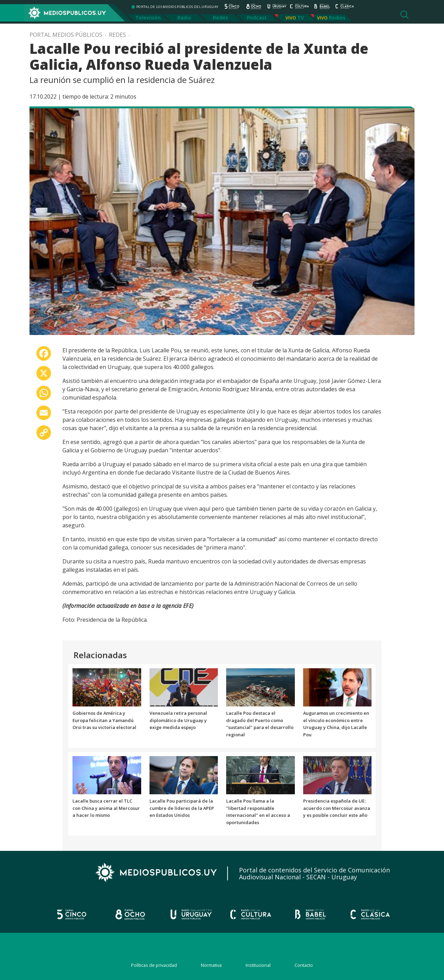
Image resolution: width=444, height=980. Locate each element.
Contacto (304, 965)
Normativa (211, 965)
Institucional (258, 965)
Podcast (257, 18)
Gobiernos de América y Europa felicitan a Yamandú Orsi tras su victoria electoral (104, 720)
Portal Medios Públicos (66, 35)
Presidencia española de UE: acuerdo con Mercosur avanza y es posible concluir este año (337, 808)
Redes (220, 18)
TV (301, 18)
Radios (337, 18)
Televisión (148, 18)
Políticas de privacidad (154, 965)
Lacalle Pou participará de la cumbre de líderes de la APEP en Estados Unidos (182, 808)
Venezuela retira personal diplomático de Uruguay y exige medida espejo (178, 720)
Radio (184, 18)
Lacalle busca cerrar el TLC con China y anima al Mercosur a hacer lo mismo (106, 808)
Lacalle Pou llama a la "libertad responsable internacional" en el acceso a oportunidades (258, 812)
